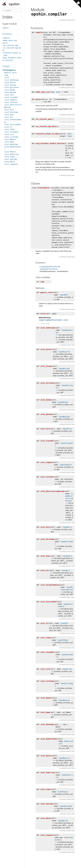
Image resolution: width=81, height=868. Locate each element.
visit (66, 320)
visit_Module (10, 139)
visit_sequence (11, 164)
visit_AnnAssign (12, 80)
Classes (6, 66)
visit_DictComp (11, 112)
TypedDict (67, 527)
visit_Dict (9, 110)
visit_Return (10, 152)
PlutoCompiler (9, 70)
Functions (7, 34)
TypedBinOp (62, 402)
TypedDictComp (67, 542)
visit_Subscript (12, 154)
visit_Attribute (12, 87)
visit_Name (9, 142)
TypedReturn (64, 758)
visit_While (10, 162)
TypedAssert (64, 352)
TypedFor (65, 570)
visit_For (9, 117)
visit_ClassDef (11, 97)
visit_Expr (9, 115)
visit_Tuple (10, 157)
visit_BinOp (10, 90)
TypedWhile (62, 821)
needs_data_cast (10, 40)
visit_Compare (11, 100)
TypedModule (64, 700)
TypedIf (64, 623)
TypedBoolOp (64, 417)
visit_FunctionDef (13, 125)
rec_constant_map (10, 45)
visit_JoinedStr (12, 132)
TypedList (67, 669)
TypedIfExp (62, 640)
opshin (11, 4)
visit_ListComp (11, 137)
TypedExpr (67, 556)
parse (5, 43)
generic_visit (11, 73)
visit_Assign (10, 85)
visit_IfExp (10, 129)
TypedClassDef (67, 443)
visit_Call (9, 95)
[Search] (12, 11)
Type (58, 92)
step (6, 75)
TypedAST (63, 295)
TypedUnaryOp (65, 806)
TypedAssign (64, 369)
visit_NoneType (11, 144)
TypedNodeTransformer (48, 269)
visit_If (8, 127)
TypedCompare (65, 465)
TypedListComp (67, 683)
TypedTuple (62, 792)
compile (6, 38)
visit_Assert (10, 82)
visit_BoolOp (10, 92)
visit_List (9, 134)
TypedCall (67, 429)
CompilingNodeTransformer (50, 267)
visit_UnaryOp (11, 159)
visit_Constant (11, 102)
